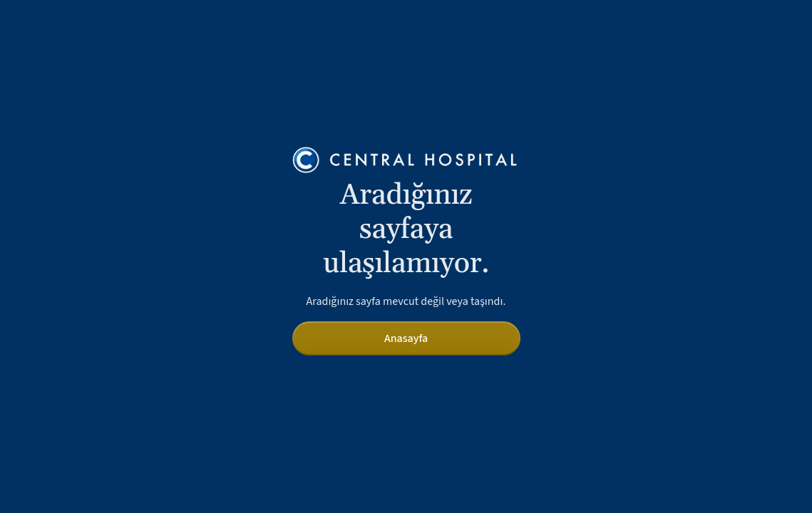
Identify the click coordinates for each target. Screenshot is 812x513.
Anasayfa (406, 338)
